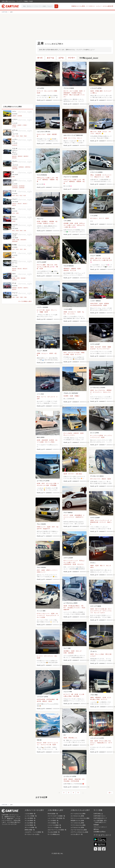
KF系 (18, 278)
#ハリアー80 (41, 310)
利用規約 (96, 825)
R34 (21, 231)
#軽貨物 (52, 221)
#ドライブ (40, 91)
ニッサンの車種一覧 (31, 816)
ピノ (65, 735)
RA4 (25, 136)
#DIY (65, 353)
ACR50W (15, 186)
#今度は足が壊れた (74, 606)
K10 (13, 196)
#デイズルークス (95, 479)
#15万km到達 (41, 699)
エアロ (61, 58)
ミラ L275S (94, 216)
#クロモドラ (72, 312)
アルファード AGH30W (71, 177)
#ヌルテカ (81, 564)
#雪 (72, 694)
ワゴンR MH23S (42, 175)
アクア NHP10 (68, 513)
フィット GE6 (41, 611)
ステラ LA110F (95, 344)
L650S (14, 125)
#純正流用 (45, 440)
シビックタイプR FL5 (43, 132)
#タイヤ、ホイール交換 (71, 91)
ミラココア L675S (96, 88)
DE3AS (14, 288)
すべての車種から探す (25, 301)
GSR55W (22, 188)
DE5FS (26, 288)
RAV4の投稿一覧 (53, 814)
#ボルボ (39, 743)
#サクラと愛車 (41, 265)
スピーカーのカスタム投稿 (79, 830)
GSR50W (15, 188)
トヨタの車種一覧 (30, 814)
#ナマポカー (94, 218)
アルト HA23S (41, 524)
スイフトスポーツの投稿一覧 (56, 816)
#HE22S (76, 433)
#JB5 (65, 653)
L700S (25, 125)
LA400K (20, 116)
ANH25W (15, 241)
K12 (21, 196)
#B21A (104, 479)
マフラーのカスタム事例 (78, 825)
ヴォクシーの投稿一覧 (54, 827)
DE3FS (20, 288)
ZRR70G (28, 167)
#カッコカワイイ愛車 (51, 91)
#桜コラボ (93, 132)
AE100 (14, 269)
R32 (13, 231)
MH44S (14, 158)
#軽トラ (102, 566)
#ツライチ (103, 522)
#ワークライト (49, 656)
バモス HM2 (94, 695)
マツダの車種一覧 (30, 821)
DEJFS (14, 289)
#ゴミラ (102, 218)
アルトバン (40, 219)
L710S (14, 127)
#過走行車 (78, 779)
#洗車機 (66, 223)
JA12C (25, 204)
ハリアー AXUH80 (42, 307)
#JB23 (51, 353)
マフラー (72, 58)
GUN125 (15, 145)
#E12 (38, 397)
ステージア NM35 (96, 606)
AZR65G (21, 167)
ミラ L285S (67, 221)
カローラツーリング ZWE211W (73, 135)
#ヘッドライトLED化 (97, 436)
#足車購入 (45, 221)
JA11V (19, 204)
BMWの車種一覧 (30, 830)
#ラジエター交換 (51, 483)
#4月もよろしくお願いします (46, 178)
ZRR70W (15, 169)
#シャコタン (71, 314)
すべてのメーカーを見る (32, 834)
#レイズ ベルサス (100, 613)
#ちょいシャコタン (69, 435)
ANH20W (23, 240)
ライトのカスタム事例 (77, 823)
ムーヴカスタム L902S (70, 603)
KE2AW (23, 278)
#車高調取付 (78, 515)
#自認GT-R (46, 529)
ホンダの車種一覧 (30, 818)
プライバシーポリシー (100, 827)
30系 (18, 240)
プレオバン (94, 651)
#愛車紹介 (45, 180)
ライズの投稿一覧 (53, 821)
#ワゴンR (73, 270)
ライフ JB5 (67, 648)
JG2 (17, 249)
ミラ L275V (40, 88)
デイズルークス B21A (97, 476)
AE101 (19, 269)
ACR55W (22, 186)
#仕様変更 (98, 175)
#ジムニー (45, 353)
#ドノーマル (72, 138)
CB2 (17, 297)
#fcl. (56, 656)
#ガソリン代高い (50, 442)
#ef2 (92, 741)
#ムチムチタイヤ (51, 615)
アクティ (93, 563)
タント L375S (95, 433)
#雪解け (77, 396)
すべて (40, 58)
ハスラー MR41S (95, 301)
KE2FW (14, 280)
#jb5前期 (71, 653)
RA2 (17, 136)
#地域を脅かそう (102, 743)
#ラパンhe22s (68, 433)
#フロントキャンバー (43, 614)
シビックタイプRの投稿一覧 (56, 818)
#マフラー (71, 474)
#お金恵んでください (74, 608)
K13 (25, 196)
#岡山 (92, 175)
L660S (19, 125)
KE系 (14, 278)
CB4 (25, 297)
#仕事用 (66, 396)
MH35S (26, 156)
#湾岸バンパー (41, 527)
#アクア (66, 515)
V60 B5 (39, 740)
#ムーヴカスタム (100, 390)
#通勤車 (52, 180)
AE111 (14, 270)
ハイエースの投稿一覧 (54, 825)
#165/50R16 (67, 564)
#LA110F (98, 347)
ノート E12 (40, 394)
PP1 (13, 257)
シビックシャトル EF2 (97, 738)
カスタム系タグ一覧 (77, 834)
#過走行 (45, 701)
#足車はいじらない (49, 223)
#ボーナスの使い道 (101, 609)
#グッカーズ (51, 397)
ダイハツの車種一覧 (31, 827)
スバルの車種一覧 (30, 823)
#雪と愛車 (76, 696)
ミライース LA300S (96, 172)
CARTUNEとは (98, 814)
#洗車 (71, 223)
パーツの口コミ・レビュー (94, 6)
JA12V (14, 205)
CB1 (13, 297)
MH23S (14, 156)
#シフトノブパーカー (103, 349)
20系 (14, 240)
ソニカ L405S (68, 309)
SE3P (14, 221)
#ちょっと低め (99, 654)
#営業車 (106, 304)
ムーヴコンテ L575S (43, 481)
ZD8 (17, 213)
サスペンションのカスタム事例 (80, 818)
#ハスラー (78, 354)
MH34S (20, 156)
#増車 (105, 305)
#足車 (39, 93)
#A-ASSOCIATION (96, 305)
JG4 (25, 249)
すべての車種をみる (54, 834)
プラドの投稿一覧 (53, 823)
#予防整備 (53, 485)
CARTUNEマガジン (100, 816)
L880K (14, 116)
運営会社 (96, 829)
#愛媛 (41, 312)
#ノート (44, 397)
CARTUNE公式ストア (100, 818)
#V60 (45, 743)
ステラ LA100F (42, 262)
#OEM (104, 347)
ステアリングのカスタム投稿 (79, 832)
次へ (110, 793)
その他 (89, 58)
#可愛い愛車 (99, 91)
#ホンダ (109, 566)
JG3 (21, 249)
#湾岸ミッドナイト (52, 570)
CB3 (21, 297)
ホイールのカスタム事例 (78, 814)
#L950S (52, 440)
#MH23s (66, 270)
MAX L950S (41, 437)
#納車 (92, 566)
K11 (17, 196)
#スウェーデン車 (46, 745)
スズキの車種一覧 (30, 825)
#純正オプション (99, 177)
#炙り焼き (79, 474)
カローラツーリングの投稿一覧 (57, 830)
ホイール (50, 58)
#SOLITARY (94, 304)
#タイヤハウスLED (74, 353)
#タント (80, 138)
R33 (17, 231)
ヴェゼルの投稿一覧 (54, 832)
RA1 (13, 136)
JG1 (13, 249)
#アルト (105, 132)
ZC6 (13, 213)
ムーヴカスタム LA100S (98, 388)
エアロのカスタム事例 (77, 827)
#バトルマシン (97, 392)
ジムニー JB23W (95, 256)
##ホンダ (79, 651)
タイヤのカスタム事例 (77, 816)
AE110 (25, 269)
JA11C (14, 204)
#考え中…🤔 (100, 134)
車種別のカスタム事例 (78, 6)
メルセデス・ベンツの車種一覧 (34, 832)
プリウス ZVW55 (69, 88)
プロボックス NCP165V (71, 393)
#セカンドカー (41, 134)
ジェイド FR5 (68, 692)
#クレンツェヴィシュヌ (102, 520)
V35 (25, 231)
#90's (92, 567)
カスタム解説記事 (108, 6)
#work (48, 310)
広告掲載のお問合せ (100, 832)
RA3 (21, 136)
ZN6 (13, 177)
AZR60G (15, 167)
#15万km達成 (51, 699)
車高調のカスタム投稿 (77, 821)
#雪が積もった (73, 738)
